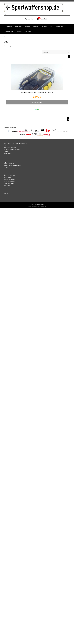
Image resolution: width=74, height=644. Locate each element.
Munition (27, 27)
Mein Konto (31, 19)
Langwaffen (9, 27)
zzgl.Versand (42, 107)
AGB (5, 146)
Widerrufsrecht (8, 153)
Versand (6, 167)
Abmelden (7, 185)
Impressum (7, 155)
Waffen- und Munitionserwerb (12, 165)
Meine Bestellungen (10, 181)
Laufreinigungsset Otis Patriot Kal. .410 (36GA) (37, 92)
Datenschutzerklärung (10, 148)
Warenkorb (44, 19)
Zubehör (35, 27)
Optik (51, 27)
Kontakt (6, 151)
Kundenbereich (10, 175)
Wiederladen (60, 27)
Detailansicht (37, 102)
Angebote (19, 31)
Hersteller (28, 31)
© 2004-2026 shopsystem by (37, 206)
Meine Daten (7, 178)
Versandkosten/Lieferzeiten (12, 149)
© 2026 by (37, 204)
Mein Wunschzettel (9, 180)
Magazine (44, 27)
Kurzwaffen (18, 27)
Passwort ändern (9, 183)
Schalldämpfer (9, 31)
